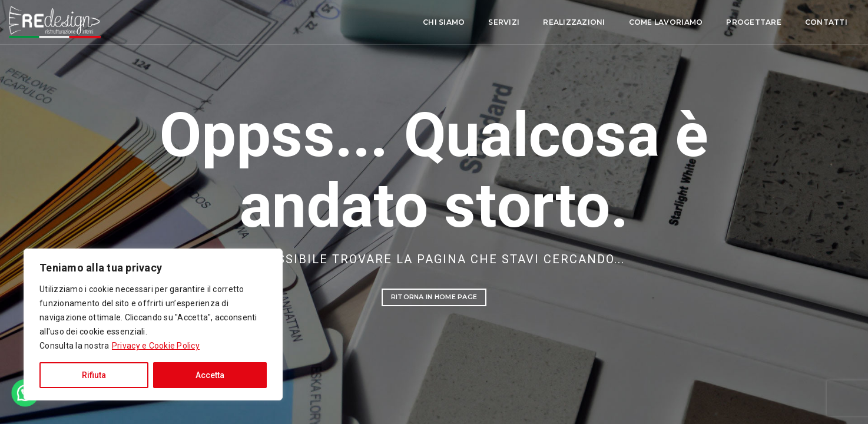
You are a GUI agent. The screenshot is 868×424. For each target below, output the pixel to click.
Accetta (210, 375)
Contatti (737, 23)
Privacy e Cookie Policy (156, 346)
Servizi (414, 23)
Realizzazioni (484, 23)
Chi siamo (354, 23)
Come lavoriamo (577, 23)
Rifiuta (94, 375)
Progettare (664, 23)
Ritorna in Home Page (434, 297)
